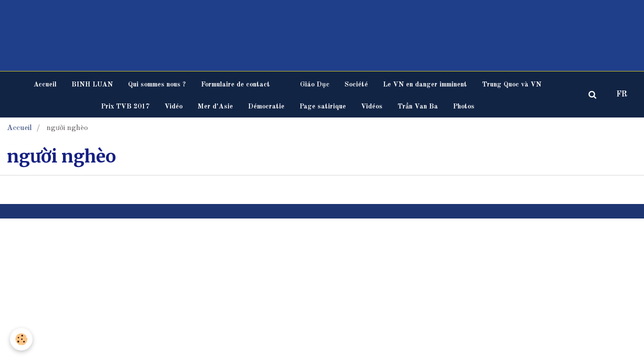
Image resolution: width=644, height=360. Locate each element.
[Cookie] (21, 339)
